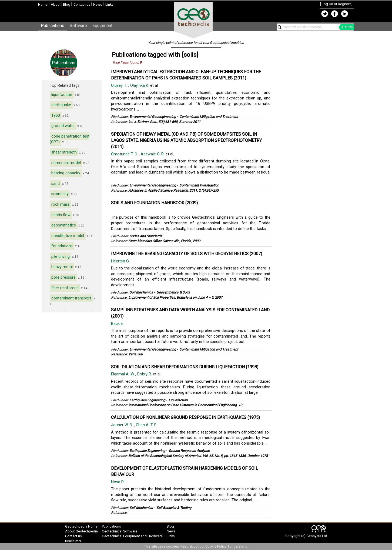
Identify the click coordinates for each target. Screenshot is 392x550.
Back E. (118, 324)
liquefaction (62, 95)
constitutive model (68, 236)
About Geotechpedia (81, 531)
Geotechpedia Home (81, 526)
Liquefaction (178, 400)
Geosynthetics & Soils (173, 292)
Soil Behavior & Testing (174, 508)
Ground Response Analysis (189, 451)
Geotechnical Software (120, 531)
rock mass (61, 204)
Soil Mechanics (141, 292)
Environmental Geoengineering (153, 117)
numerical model (66, 163)
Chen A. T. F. (147, 425)
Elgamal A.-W (123, 374)
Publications (53, 26)
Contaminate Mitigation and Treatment (209, 117)
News (97, 4)
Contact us (82, 4)
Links (109, 4)
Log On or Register (336, 4)
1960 (56, 116)
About (56, 4)
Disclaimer (73, 541)
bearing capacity (66, 173)
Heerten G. (121, 261)
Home (43, 4)
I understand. (238, 546)
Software (78, 26)
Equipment (102, 26)
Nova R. (118, 482)
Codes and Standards (146, 236)
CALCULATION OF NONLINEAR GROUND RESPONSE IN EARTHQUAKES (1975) (185, 417)
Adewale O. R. (153, 154)
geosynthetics (64, 225)
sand (56, 184)
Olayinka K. (140, 86)
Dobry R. (145, 374)
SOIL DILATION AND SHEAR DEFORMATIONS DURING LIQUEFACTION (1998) (185, 367)
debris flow (61, 215)
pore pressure (63, 277)
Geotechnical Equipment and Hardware (132, 536)
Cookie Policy (216, 546)
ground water (63, 126)
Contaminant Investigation (199, 185)
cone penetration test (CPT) (70, 139)
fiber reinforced (65, 288)
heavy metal (62, 267)
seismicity (60, 194)
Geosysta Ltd (317, 536)
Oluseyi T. (120, 86)
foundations (62, 246)
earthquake (61, 105)
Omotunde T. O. (125, 154)
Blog (67, 4)
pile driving (61, 257)
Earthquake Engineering (147, 400)
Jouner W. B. (123, 425)
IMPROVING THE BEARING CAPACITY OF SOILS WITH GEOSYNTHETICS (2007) (187, 254)
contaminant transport (71, 298)
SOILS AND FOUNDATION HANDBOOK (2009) (154, 203)
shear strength (64, 152)
